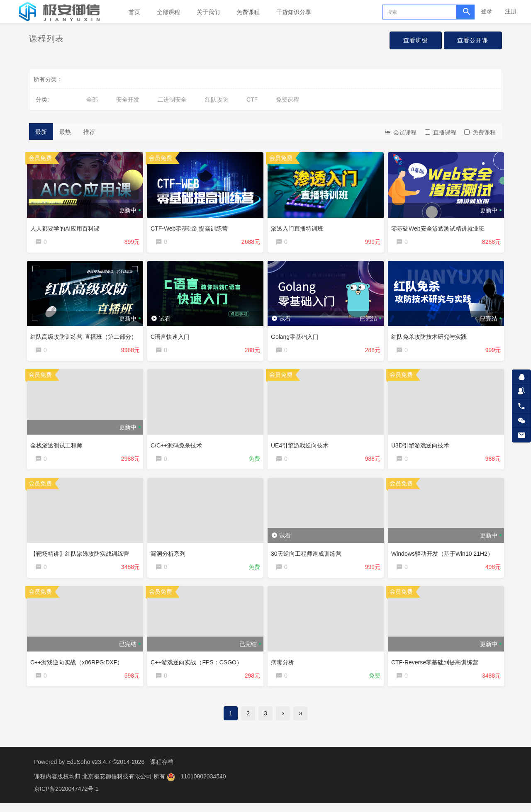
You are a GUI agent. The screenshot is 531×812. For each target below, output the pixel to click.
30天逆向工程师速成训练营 (308, 557)
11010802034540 (203, 785)
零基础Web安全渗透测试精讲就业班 (440, 226)
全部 (92, 100)
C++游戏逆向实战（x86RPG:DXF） (79, 667)
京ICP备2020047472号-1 (66, 797)
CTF (252, 100)
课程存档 (162, 771)
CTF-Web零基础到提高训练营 (191, 226)
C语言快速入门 (172, 336)
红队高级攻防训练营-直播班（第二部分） (86, 336)
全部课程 (168, 12)
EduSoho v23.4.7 (89, 771)
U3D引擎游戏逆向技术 (422, 447)
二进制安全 (172, 100)
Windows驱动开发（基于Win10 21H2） (444, 557)
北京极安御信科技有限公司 (118, 785)
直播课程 (441, 132)
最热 (65, 132)
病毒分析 (285, 667)
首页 (134, 12)
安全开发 (128, 100)
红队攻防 (217, 100)
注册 (511, 11)
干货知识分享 (294, 12)
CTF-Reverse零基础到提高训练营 (437, 667)
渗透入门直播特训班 (299, 226)
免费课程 (248, 12)
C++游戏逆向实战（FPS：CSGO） (199, 667)
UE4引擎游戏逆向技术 (302, 447)
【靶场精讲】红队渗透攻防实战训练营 (82, 557)
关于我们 (208, 12)
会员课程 (400, 132)
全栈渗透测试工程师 (58, 447)
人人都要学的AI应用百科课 (67, 226)
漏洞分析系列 (170, 557)
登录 (487, 11)
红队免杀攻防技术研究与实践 (431, 336)
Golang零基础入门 (297, 336)
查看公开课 (471, 41)
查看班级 (412, 41)
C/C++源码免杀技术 (178, 447)
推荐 (89, 132)
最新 (41, 132)
